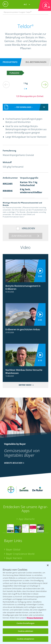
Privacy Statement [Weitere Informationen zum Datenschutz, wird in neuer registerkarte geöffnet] (35, 618)
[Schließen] (48, 565)
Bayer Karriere (14, 540)
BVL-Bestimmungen (36, 62)
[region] (26, 603)
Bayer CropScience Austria (21, 544)
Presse (10, 553)
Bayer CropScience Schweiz (21, 549)
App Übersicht (27, 501)
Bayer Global (13, 532)
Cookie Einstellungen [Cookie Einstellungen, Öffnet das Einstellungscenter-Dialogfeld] (26, 623)
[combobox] (26, 104)
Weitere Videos (25, 382)
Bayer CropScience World (20, 536)
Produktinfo (10, 62)
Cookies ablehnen (26, 631)
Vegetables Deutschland (20, 557)
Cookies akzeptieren (25, 639)
